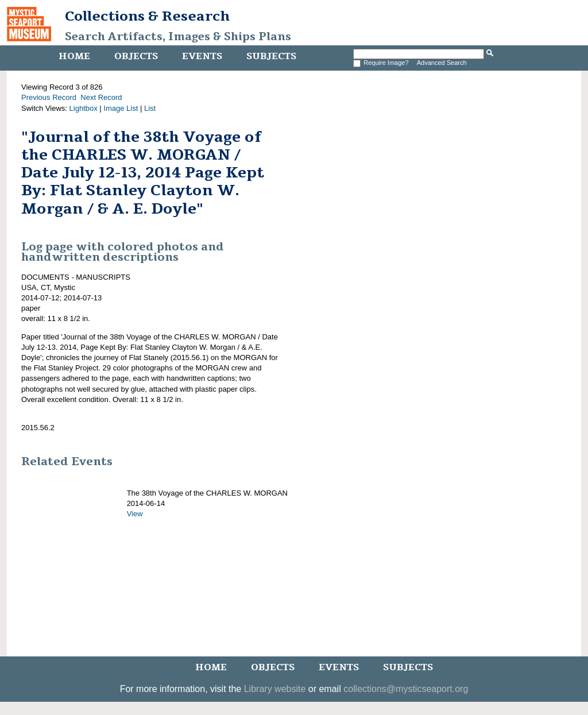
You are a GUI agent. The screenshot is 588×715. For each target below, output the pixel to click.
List (150, 108)
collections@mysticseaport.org (406, 689)
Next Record (101, 97)
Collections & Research (147, 16)
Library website (275, 689)
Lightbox (84, 108)
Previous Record (49, 97)
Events (202, 56)
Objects (136, 56)
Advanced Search (442, 63)
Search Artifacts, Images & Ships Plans (178, 37)
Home (74, 56)
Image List (121, 108)
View (135, 514)
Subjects (271, 56)
